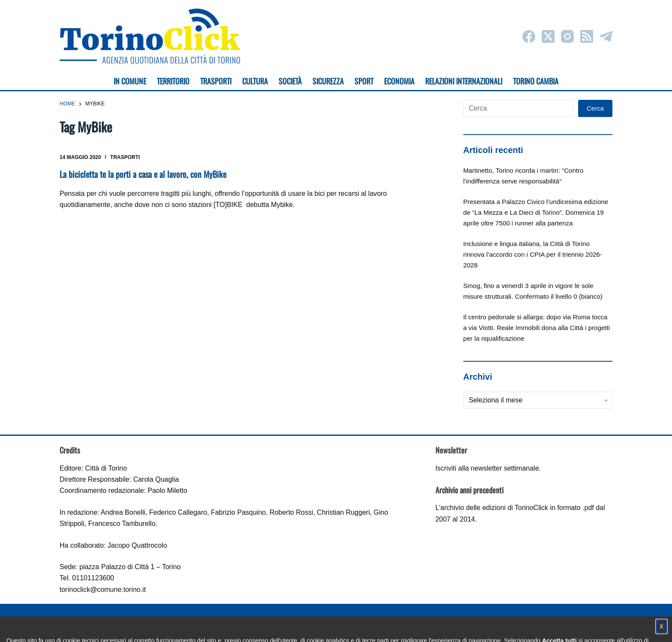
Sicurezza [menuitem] (328, 81)
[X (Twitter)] (548, 36)
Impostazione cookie (387, 627)
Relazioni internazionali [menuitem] (464, 81)
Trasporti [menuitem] (216, 81)
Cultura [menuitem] (255, 81)
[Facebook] (529, 36)
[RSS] (587, 36)
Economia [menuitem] (399, 81)
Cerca (595, 108)
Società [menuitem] (290, 81)
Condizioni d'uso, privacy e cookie (304, 627)
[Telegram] (606, 36)
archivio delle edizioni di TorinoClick (494, 508)
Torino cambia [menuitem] (536, 81)
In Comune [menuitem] (130, 81)
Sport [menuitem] (364, 81)
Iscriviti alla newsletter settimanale (487, 468)
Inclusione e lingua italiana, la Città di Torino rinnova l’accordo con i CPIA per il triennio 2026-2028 (533, 254)
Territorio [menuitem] (173, 81)
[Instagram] (567, 36)
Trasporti (125, 157)
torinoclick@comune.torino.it (103, 589)
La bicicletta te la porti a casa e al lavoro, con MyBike (143, 174)
